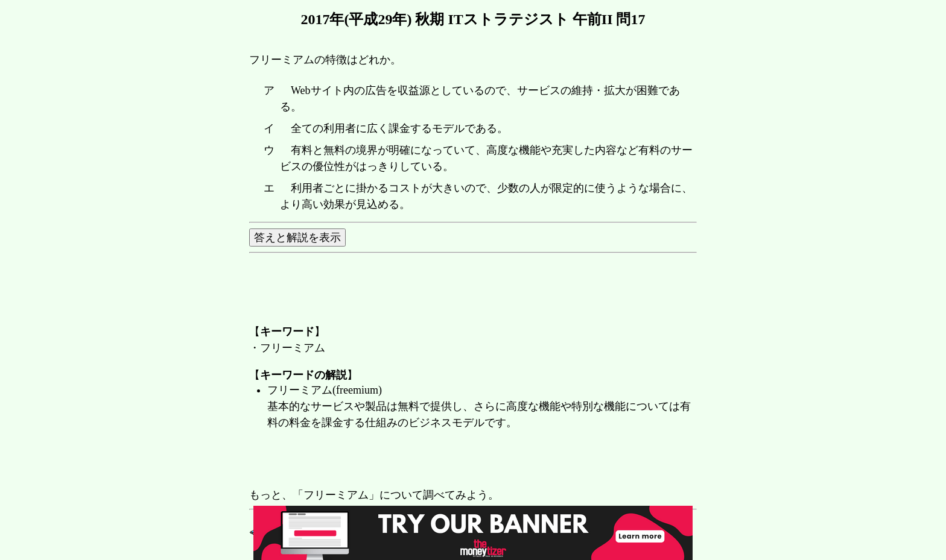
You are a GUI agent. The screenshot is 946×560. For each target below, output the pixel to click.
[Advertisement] (469, 460)
